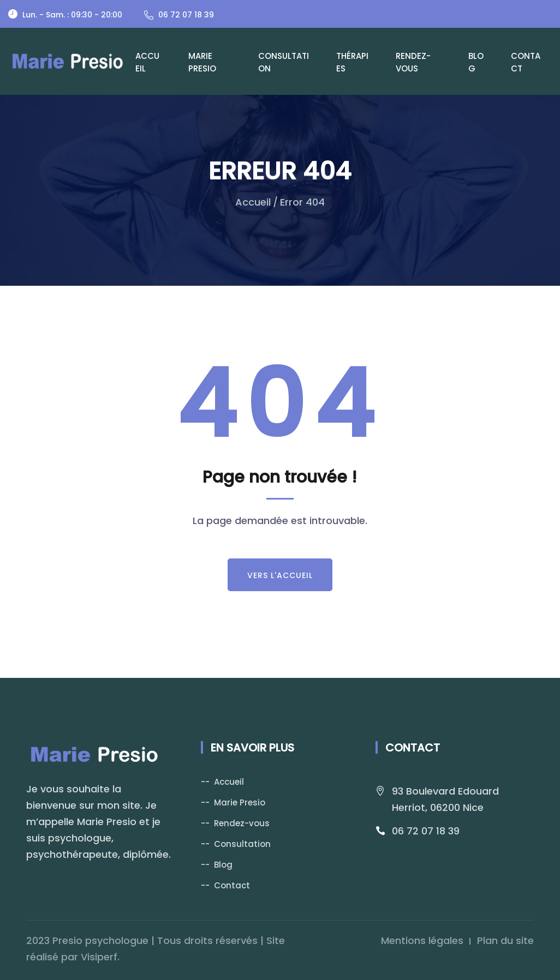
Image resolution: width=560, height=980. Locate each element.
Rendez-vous (413, 62)
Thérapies (352, 62)
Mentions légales (422, 940)
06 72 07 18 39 (426, 831)
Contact (526, 62)
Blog (476, 62)
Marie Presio (202, 62)
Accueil (147, 62)
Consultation (284, 62)
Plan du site (505, 940)
